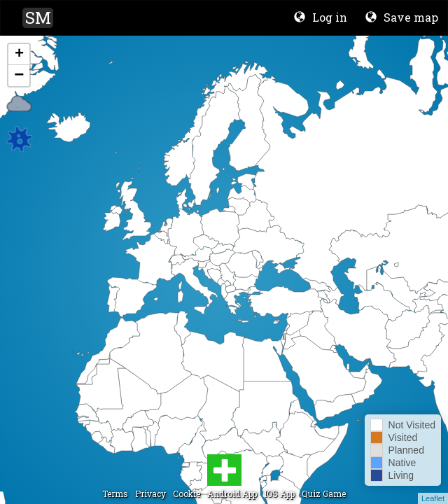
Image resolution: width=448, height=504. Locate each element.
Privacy (150, 493)
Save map (402, 17)
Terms (115, 493)
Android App (232, 493)
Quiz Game (324, 493)
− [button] (19, 76)
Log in (321, 17)
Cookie (187, 493)
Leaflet (433, 498)
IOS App (279, 493)
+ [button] (19, 55)
